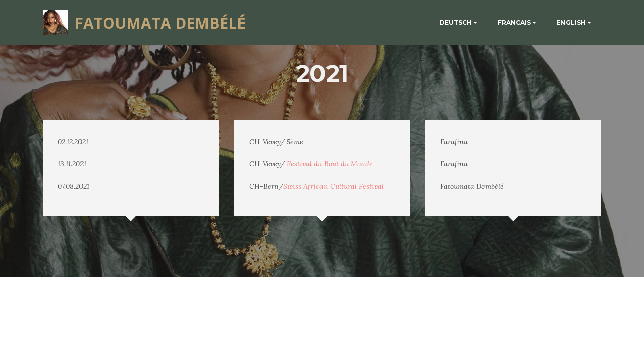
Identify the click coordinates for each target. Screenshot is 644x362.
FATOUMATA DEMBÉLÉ (160, 23)
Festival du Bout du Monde (330, 164)
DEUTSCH (456, 22)
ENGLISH (571, 22)
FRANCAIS (514, 22)
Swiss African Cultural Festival (334, 186)
